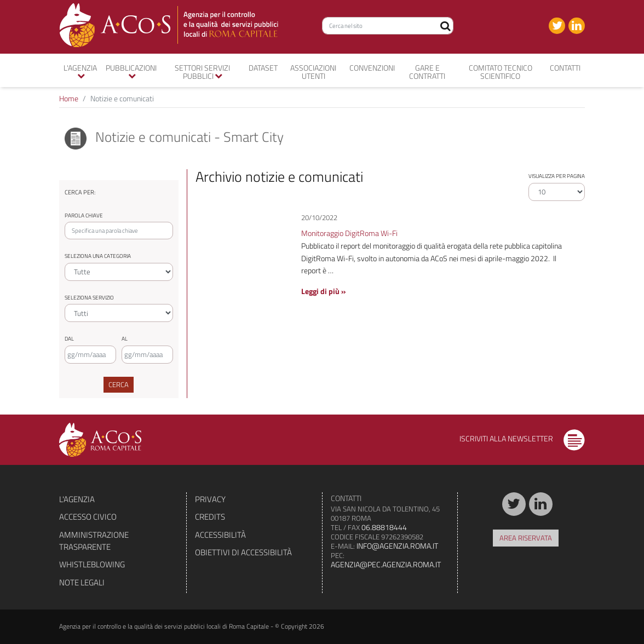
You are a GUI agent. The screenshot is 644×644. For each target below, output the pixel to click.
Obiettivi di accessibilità (243, 552)
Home (69, 98)
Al (125, 339)
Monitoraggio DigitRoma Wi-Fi (349, 233)
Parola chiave (84, 215)
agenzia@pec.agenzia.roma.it (386, 564)
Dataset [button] (263, 68)
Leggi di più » (323, 291)
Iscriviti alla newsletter (522, 438)
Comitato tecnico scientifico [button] (501, 72)
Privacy (210, 499)
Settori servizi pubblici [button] (202, 72)
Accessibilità (220, 535)
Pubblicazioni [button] (131, 71)
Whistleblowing (92, 564)
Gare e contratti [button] (427, 72)
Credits (210, 517)
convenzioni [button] (372, 68)
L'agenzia (77, 499)
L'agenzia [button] (80, 71)
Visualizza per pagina (557, 176)
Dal (69, 339)
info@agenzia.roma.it (397, 546)
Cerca (119, 384)
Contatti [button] (565, 68)
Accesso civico (88, 517)
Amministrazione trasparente (94, 541)
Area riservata (526, 538)
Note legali (82, 582)
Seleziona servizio (89, 298)
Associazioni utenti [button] (313, 72)
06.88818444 (384, 527)
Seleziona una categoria (98, 256)
